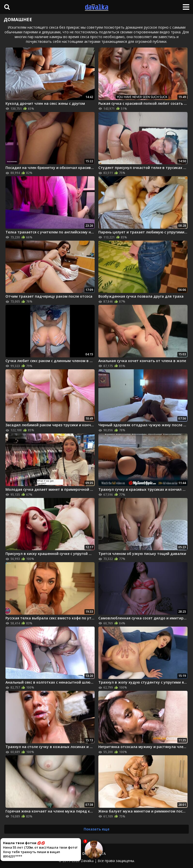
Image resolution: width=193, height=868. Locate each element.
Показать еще (96, 829)
